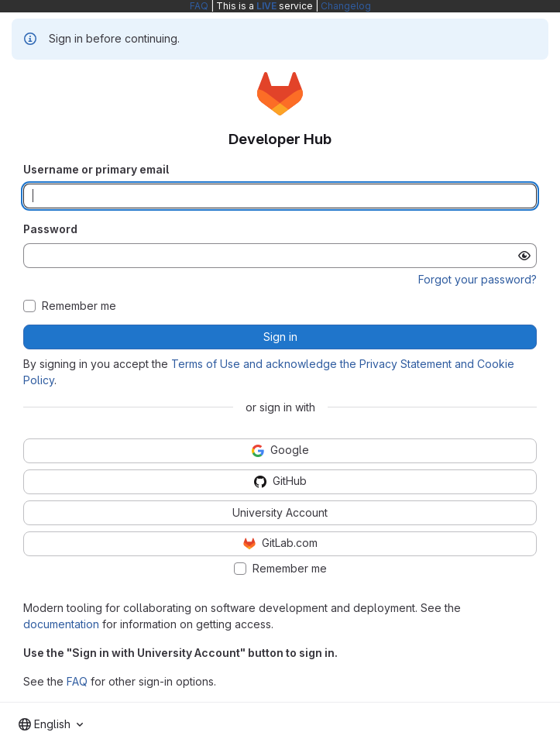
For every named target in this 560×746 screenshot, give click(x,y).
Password (50, 229)
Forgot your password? (478, 279)
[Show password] (524, 256)
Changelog (346, 6)
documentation (61, 624)
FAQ (199, 6)
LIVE (266, 6)
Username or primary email (96, 169)
